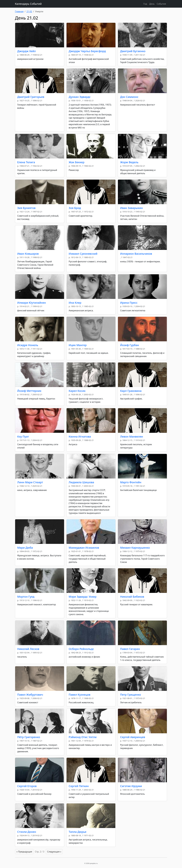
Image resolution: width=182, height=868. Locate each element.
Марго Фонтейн (131, 482)
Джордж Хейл (27, 51)
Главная (19, 11)
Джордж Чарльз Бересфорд (87, 51)
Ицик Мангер (78, 345)
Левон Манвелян (132, 437)
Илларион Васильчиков (136, 254)
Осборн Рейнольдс (81, 649)
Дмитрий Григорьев (31, 97)
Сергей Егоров (27, 786)
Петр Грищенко (131, 695)
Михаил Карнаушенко (135, 548)
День (152, 4)
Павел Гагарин (130, 649)
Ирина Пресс (129, 303)
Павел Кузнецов (80, 695)
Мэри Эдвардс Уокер (83, 597)
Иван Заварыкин (131, 208)
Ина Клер (75, 303)
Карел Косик (77, 391)
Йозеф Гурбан (130, 345)
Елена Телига (26, 162)
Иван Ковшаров (28, 254)
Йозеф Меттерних (29, 391)
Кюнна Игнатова (80, 437)
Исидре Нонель (28, 345)
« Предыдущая (24, 852)
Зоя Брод (75, 208)
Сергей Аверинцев (133, 737)
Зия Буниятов (26, 208)
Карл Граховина (131, 391)
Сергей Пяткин (79, 786)
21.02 (29, 11)
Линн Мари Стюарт (30, 482)
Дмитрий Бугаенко (133, 51)
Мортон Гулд (26, 597)
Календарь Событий (28, 4)
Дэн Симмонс (129, 97)
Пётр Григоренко (29, 737)
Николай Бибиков (132, 597)
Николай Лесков (28, 649)
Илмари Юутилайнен (32, 303)
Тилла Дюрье (78, 832)
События (161, 4)
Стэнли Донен (27, 832)
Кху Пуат (23, 437)
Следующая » (54, 852)
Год (145, 4)
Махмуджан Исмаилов (84, 548)
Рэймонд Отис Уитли (83, 737)
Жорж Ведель (129, 162)
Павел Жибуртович (30, 695)
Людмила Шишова (81, 482)
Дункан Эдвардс (80, 97)
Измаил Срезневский (83, 254)
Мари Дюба (25, 548)
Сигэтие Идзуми (131, 786)
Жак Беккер (77, 162)
